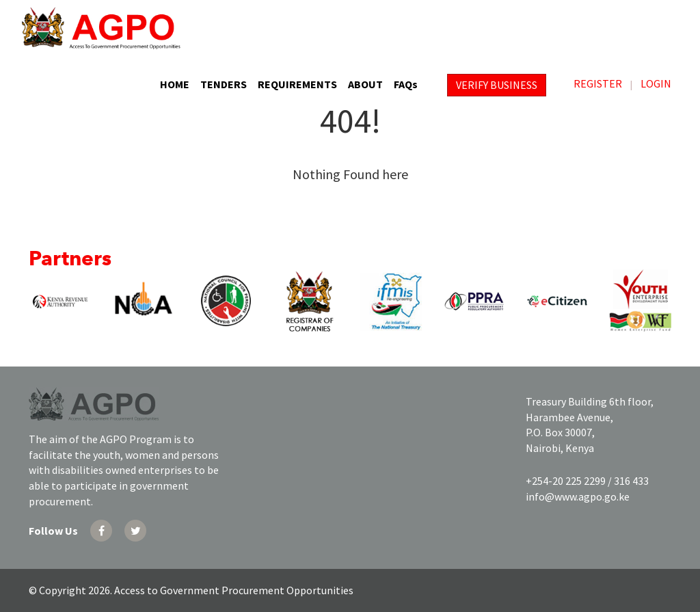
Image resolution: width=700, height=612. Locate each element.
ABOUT (365, 84)
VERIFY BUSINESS (497, 85)
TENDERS (224, 84)
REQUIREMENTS (297, 84)
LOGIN (656, 83)
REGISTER (598, 83)
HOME (175, 84)
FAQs (406, 84)
